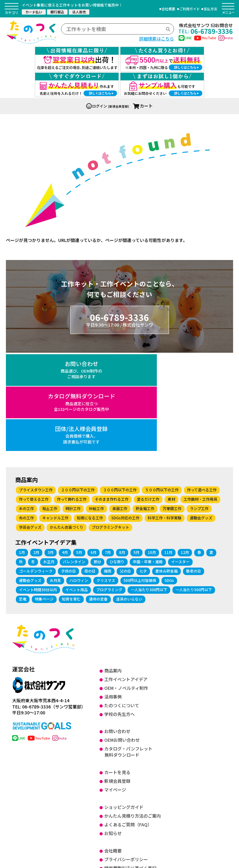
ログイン (97, 72)
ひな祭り (117, 461)
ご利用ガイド (190, 9)
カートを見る (117, 672)
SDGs (169, 480)
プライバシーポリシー (126, 759)
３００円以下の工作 (120, 389)
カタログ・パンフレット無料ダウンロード (128, 651)
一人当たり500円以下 (194, 489)
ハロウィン (79, 480)
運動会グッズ (201, 417)
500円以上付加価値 (140, 480)
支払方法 (210, 9)
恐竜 (23, 498)
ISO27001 (114, 776)
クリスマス (106, 480)
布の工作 (26, 417)
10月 (152, 452)
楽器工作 (120, 408)
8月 (122, 452)
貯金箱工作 (145, 408)
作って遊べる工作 (202, 389)
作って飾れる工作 (72, 399)
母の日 (90, 470)
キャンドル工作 (55, 417)
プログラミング (109, 489)
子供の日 (68, 470)
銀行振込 (57, 12)
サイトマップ (117, 811)
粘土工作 (50, 408)
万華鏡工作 (172, 408)
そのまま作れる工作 (112, 399)
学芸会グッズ (30, 427)
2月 (36, 452)
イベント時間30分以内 (38, 489)
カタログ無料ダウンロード (120, 335)
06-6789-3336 (206, 31)
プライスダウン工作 (36, 389)
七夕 (143, 470)
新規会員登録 (117, 680)
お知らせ (113, 733)
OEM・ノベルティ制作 (126, 587)
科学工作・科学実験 (165, 417)
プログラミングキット (110, 427)
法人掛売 (79, 12)
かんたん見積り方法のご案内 (133, 715)
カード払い (34, 12)
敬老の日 (194, 470)
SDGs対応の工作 (125, 417)
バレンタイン (74, 461)
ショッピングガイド (124, 707)
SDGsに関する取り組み (127, 794)
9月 (136, 452)
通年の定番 (98, 498)
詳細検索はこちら (157, 39)
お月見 (55, 480)
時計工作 (73, 408)
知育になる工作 (90, 417)
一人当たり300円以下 (149, 489)
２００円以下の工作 (78, 389)
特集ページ (44, 498)
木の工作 (26, 408)
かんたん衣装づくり (67, 427)
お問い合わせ (43, 335)
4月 (65, 452)
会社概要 (168, 9)
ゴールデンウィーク (36, 470)
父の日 (125, 470)
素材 (171, 399)
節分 (97, 461)
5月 (79, 452)
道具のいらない (129, 498)
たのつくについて (122, 605)
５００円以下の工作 (162, 389)
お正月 (49, 461)
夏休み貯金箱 (166, 470)
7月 (108, 452)
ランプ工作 (199, 408)
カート (143, 72)
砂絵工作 (96, 408)
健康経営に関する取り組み (130, 802)
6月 (94, 452)
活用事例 (113, 596)
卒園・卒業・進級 (148, 461)
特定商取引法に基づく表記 (130, 768)
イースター (180, 461)
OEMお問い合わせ (122, 639)
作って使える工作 (34, 399)
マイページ (115, 689)
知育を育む (71, 498)
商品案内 (113, 570)
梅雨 (108, 470)
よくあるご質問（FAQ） (128, 724)
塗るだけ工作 (148, 399)
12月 (185, 452)
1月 (22, 452)
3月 (51, 452)
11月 (168, 452)
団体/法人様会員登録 (196, 335)
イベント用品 (77, 489)
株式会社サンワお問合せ (206, 25)
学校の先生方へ (119, 613)
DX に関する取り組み (125, 785)
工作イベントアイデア (126, 579)
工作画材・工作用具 (200, 399)
